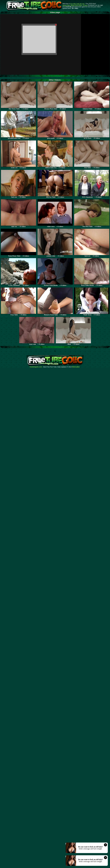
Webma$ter (76, 367)
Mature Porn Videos (76, 5)
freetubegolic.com (36, 367)
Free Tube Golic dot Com (77, 4)
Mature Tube (66, 5)
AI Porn (85, 5)
